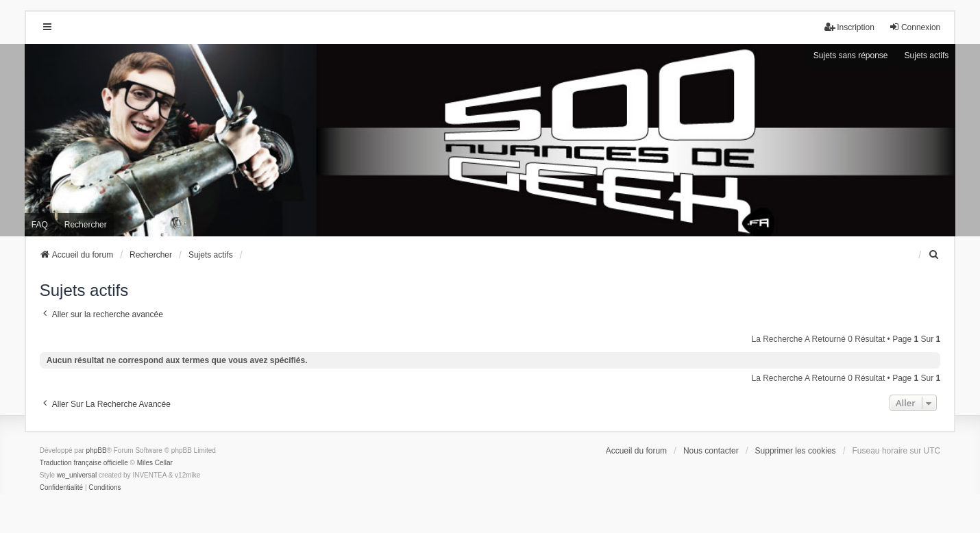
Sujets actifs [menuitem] (927, 55)
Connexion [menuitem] (915, 27)
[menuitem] (934, 255)
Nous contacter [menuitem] (711, 451)
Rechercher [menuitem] (86, 225)
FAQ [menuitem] (40, 225)
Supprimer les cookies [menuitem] (796, 451)
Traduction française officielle (84, 463)
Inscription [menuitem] (849, 27)
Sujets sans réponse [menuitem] (851, 55)
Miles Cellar (155, 463)
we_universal (77, 475)
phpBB (97, 450)
